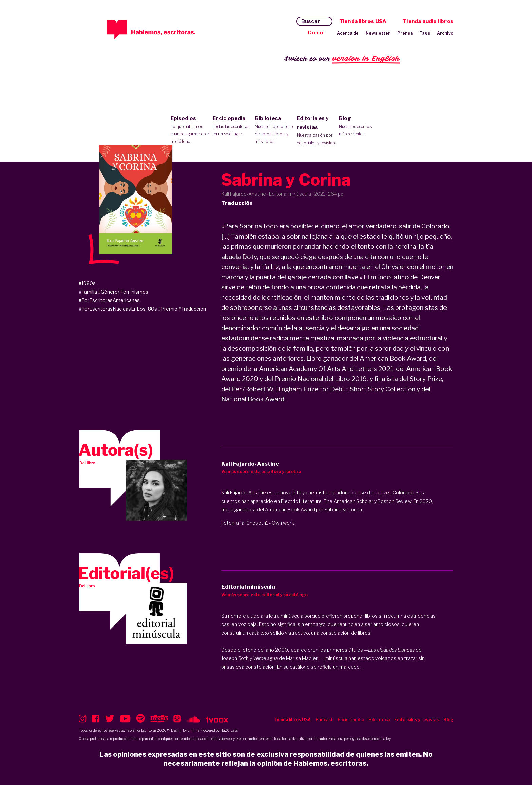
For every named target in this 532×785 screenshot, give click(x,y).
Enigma (194, 730)
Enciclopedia (232, 127)
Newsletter (378, 33)
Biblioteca (274, 130)
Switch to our (342, 59)
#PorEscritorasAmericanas (109, 300)
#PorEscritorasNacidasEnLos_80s (118, 309)
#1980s (87, 283)
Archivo (445, 33)
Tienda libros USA (363, 21)
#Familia (88, 292)
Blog (358, 127)
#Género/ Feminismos (123, 292)
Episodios (190, 130)
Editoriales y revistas (316, 131)
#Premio (168, 309)
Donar (316, 33)
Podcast (324, 720)
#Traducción (192, 309)
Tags (425, 33)
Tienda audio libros (428, 21)
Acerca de (348, 33)
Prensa (405, 33)
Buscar (311, 21)
